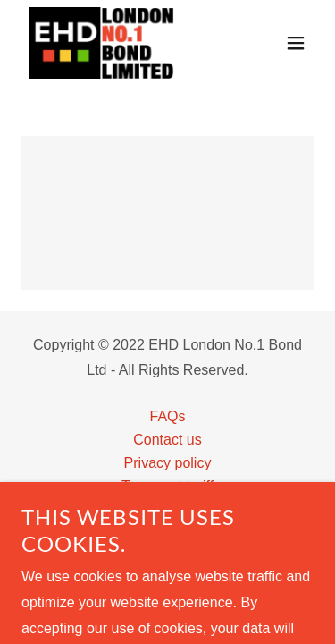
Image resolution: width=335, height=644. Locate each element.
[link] (101, 43)
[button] (296, 43)
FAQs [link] (167, 416)
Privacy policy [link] (168, 463)
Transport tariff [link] (167, 486)
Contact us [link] (167, 440)
